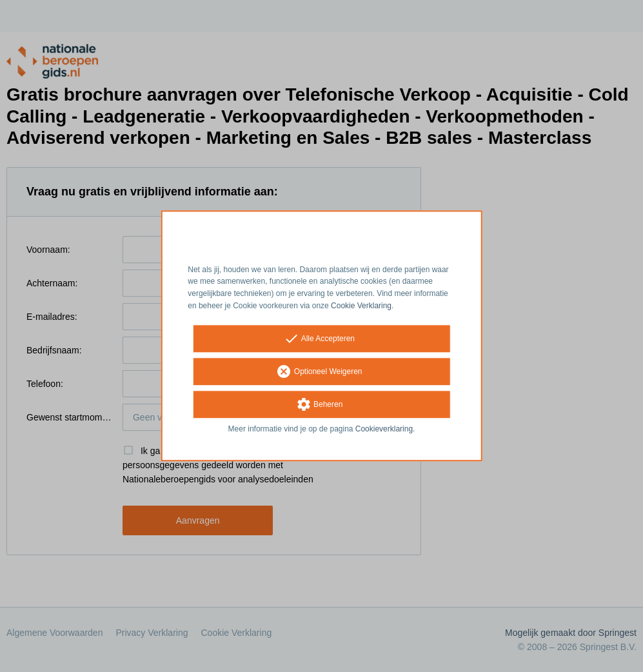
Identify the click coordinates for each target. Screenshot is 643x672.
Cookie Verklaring (361, 306)
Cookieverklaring (384, 429)
